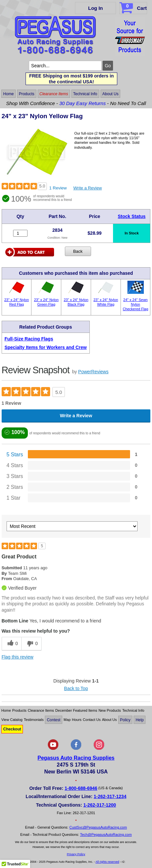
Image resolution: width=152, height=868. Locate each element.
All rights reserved (107, 862)
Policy (125, 720)
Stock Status (132, 216)
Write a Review (88, 188)
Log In (95, 8)
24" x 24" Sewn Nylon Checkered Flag (136, 304)
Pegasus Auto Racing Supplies (76, 758)
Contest (54, 720)
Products (26, 94)
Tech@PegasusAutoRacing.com (106, 835)
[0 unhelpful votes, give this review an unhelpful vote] (31, 644)
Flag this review (18, 657)
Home (9, 94)
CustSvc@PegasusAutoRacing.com (98, 827)
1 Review (58, 188)
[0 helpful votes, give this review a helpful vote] (12, 644)
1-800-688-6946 (81, 788)
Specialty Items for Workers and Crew (46, 347)
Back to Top (76, 688)
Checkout (12, 729)
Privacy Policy (76, 854)
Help (140, 720)
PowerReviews (94, 372)
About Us (110, 94)
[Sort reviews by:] (72, 526)
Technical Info (85, 94)
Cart (134, 7)
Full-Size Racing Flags (29, 339)
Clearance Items (54, 94)
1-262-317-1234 (110, 796)
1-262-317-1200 (100, 805)
